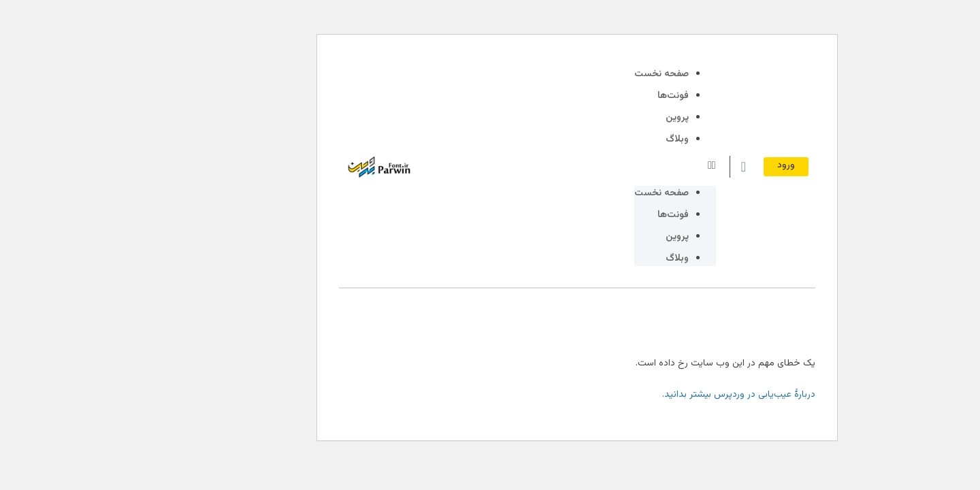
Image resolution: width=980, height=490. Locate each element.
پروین (590, 118)
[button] (588, 166)
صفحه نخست (574, 74)
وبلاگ (590, 140)
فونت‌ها (586, 96)
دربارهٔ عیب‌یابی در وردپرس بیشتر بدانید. (652, 395)
